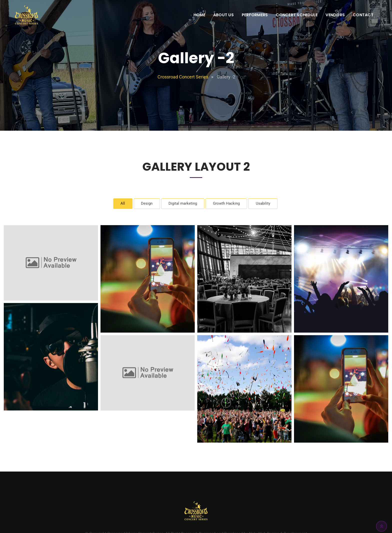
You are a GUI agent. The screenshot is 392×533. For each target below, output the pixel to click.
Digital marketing (182, 204)
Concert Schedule (297, 15)
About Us (223, 15)
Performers (255, 15)
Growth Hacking (228, 204)
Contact (363, 15)
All (119, 204)
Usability (267, 204)
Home (199, 15)
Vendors (335, 15)
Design (144, 204)
